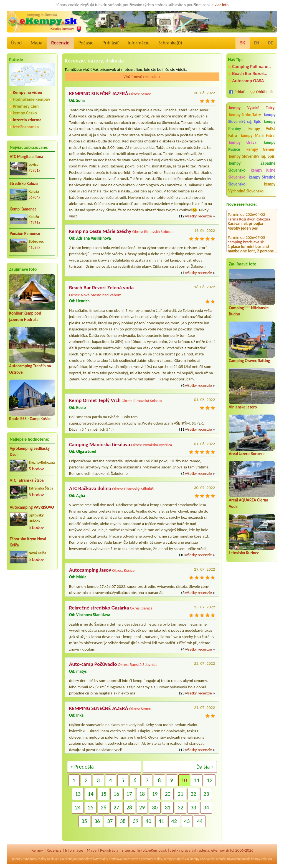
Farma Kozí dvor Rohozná (249, 212)
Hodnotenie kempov (31, 99)
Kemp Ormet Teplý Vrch (95, 400)
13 (78, 794)
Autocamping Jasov (90, 570)
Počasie (86, 43)
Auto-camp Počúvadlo (93, 664)
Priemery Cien (26, 106)
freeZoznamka (26, 127)
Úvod (16, 43)
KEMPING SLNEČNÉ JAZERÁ (99, 93)
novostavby (130, 859)
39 (136, 821)
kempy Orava (243, 142)
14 (91, 794)
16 (116, 794)
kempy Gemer (261, 149)
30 (155, 807)
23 (206, 794)
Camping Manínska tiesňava (100, 444)
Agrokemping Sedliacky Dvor (30, 452)
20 (168, 794)
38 (123, 821)
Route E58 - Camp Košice (30, 419)
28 (129, 807)
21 (181, 794)
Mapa (36, 43)
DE (270, 43)
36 (97, 821)
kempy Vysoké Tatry (252, 108)
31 (168, 807)
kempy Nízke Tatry (245, 115)
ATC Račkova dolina (90, 488)
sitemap (129, 850)
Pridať (239, 92)
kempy (168, 859)
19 (155, 794)
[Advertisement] (32, 610)
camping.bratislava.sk (246, 235)
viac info (222, 5)
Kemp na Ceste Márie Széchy (100, 231)
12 (210, 780)
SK (242, 43)
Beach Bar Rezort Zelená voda (101, 288)
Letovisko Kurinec (244, 553)
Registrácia (109, 850)
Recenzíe (60, 43)
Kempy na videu (27, 92)
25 (91, 807)
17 (129, 794)
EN (257, 43)
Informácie (138, 43)
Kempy (37, 850)
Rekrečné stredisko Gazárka (99, 608)
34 (206, 807)
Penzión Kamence (25, 234)
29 (142, 807)
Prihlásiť (111, 43)
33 (193, 807)
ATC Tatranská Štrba (27, 480)
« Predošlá (82, 767)
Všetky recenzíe (199, 216)
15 (103, 794)
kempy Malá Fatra (258, 136)
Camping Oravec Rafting (249, 361)
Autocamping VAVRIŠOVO (32, 507)
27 (116, 807)
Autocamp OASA (248, 81)
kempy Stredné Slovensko (252, 181)
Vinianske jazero (243, 407)
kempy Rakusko (262, 859)
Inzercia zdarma (27, 120)
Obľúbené (264, 92)
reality (42, 859)
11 (197, 780)
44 (200, 821)
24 (78, 807)
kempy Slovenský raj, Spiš (252, 118)
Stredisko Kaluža (24, 184)
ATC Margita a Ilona (26, 157)
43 (187, 821)
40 (148, 821)
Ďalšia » (205, 767)
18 (142, 794)
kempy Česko (25, 113)
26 (103, 807)
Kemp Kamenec (23, 209)
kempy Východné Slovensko (252, 188)
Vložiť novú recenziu (142, 77)
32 (181, 807)
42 (174, 821)
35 (84, 821)
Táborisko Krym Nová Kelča (28, 542)
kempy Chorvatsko (203, 859)
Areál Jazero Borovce (247, 454)
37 (110, 821)
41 (161, 821)
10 (184, 780)
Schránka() (170, 43)
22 (193, 794)
